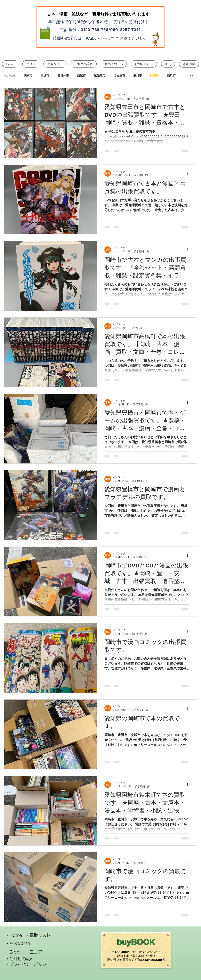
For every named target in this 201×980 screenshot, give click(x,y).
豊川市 (138, 75)
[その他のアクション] (189, 97)
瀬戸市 (28, 75)
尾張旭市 (100, 75)
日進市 (45, 75)
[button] (192, 76)
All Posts (10, 75)
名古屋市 (119, 75)
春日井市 (63, 75)
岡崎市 (154, 75)
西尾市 (81, 75)
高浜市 (171, 75)
